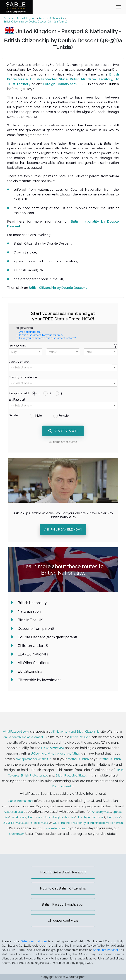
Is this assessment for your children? (41, 335)
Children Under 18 (33, 646)
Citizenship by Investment (39, 680)
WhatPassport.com (20, 729)
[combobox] (25, 352)
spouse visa (12, 812)
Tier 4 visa (26, 818)
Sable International (21, 796)
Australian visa (17, 807)
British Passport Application (63, 904)
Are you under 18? (30, 332)
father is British (27, 761)
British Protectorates (83, 771)
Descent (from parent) (36, 629)
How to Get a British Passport (63, 872)
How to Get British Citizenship (63, 888)
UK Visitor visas (49, 818)
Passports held (19, 393)
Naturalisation (29, 611)
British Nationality (63, 573)
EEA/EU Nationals (33, 654)
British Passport (105, 734)
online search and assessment (43, 734)
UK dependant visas (63, 920)
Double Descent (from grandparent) (47, 637)
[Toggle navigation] (118, 7)
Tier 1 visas (50, 812)
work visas (32, 812)
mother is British (111, 755)
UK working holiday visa (79, 812)
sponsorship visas (76, 818)
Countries (9, 18)
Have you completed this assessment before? (48, 338)
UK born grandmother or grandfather (81, 750)
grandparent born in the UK (61, 755)
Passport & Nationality (51, 18)
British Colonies (54, 771)
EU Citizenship (30, 671)
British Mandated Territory (91, 79)
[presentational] (39, 352)
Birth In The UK (30, 620)
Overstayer (83, 829)
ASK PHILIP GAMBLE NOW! (63, 530)
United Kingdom (27, 18)
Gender (14, 415)
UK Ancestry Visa (75, 745)
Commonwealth (99, 782)
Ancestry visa (107, 807)
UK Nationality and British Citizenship (86, 729)
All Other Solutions (33, 663)
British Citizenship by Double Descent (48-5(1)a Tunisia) (35, 22)
